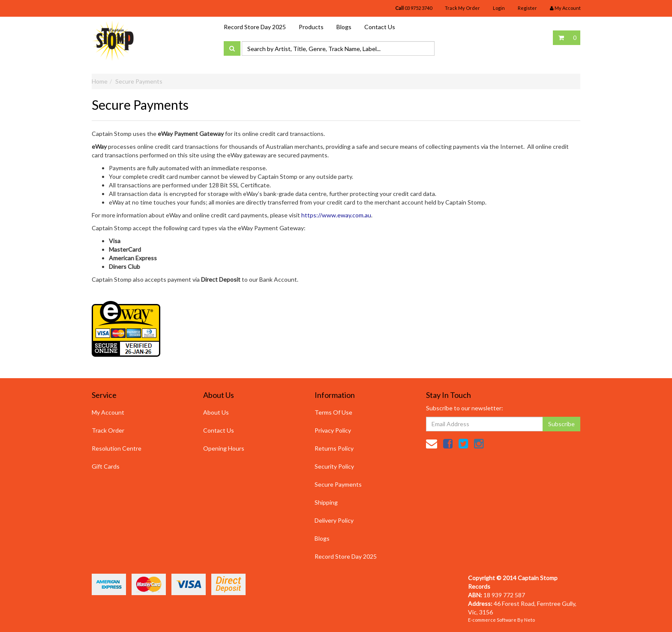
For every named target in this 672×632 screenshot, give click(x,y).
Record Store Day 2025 (255, 27)
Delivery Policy (334, 520)
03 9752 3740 (414, 8)
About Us (216, 412)
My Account (108, 412)
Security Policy (334, 466)
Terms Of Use (333, 412)
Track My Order (462, 8)
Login (499, 8)
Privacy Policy (333, 430)
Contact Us (380, 27)
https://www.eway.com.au (336, 215)
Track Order (108, 430)
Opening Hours (224, 448)
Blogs (344, 27)
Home (100, 81)
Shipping (326, 502)
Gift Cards (106, 466)
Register (527, 8)
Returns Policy (334, 448)
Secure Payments (139, 81)
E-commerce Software (492, 620)
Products (311, 27)
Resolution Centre (117, 448)
